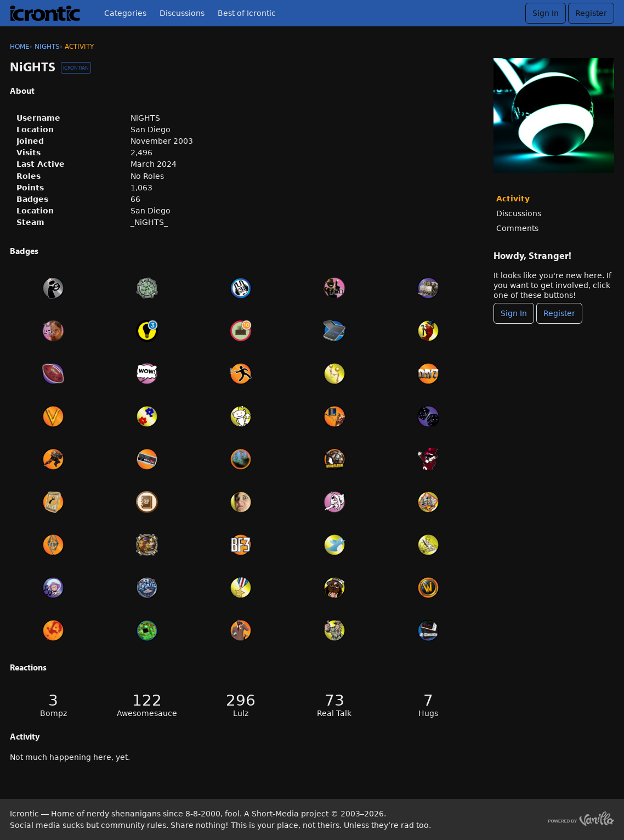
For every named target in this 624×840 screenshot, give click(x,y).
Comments (517, 228)
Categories (125, 13)
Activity (513, 199)
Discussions (182, 13)
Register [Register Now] (559, 313)
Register (591, 13)
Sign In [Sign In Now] (514, 313)
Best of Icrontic (247, 13)
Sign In (546, 13)
